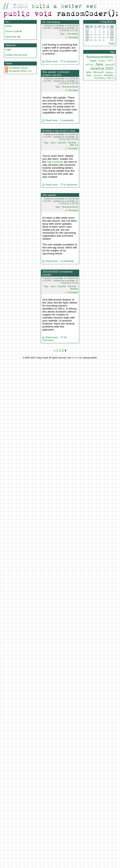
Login (8, 50)
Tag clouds (53, 162)
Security (72, 286)
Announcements (70, 87)
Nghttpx (109, 72)
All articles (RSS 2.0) (20, 71)
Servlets (72, 143)
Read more (52, 62)
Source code (12, 31)
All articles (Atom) (18, 68)
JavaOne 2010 (102, 68)
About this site (13, 37)
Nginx (89, 75)
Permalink (73, 37)
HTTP (110, 61)
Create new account (16, 55)
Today (111, 44)
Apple (93, 61)
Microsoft (98, 72)
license (75, 358)
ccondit (58, 26)
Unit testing (72, 34)
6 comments (71, 62)
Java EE (62, 143)
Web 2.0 (74, 145)
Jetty (88, 72)
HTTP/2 (89, 65)
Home (8, 26)
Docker (102, 61)
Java (53, 143)
